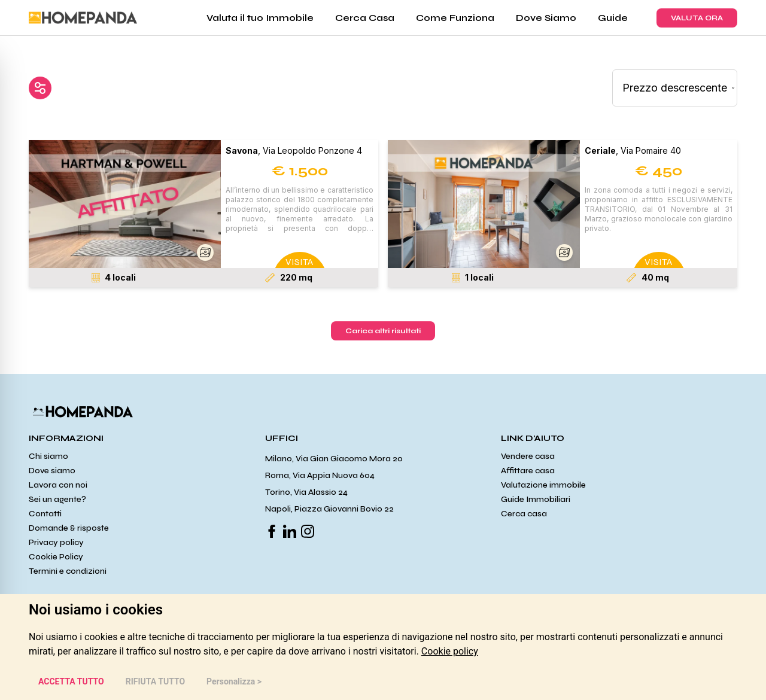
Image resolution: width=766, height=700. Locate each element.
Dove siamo (52, 471)
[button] (125, 204)
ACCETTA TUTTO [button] (71, 681)
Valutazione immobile (543, 485)
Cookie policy (450, 651)
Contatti (45, 514)
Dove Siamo (546, 18)
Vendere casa (528, 456)
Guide (613, 18)
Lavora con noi (58, 485)
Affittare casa (528, 471)
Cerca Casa (365, 18)
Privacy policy (56, 542)
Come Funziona (455, 18)
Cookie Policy (56, 557)
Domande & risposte (69, 528)
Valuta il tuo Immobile (260, 18)
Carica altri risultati (383, 331)
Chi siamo (48, 456)
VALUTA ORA (697, 18)
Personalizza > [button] (234, 681)
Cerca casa (524, 514)
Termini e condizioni (68, 571)
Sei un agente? (57, 499)
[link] (450, 651)
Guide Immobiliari (536, 499)
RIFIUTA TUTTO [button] (155, 681)
